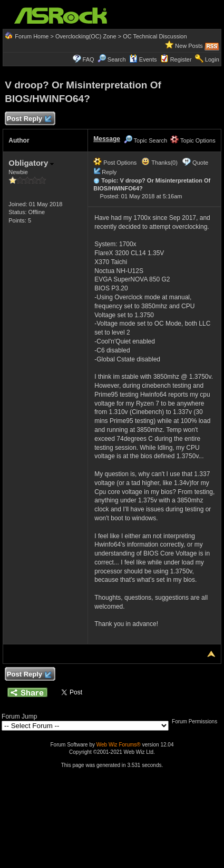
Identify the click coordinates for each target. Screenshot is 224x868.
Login (212, 59)
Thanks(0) (159, 163)
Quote (200, 163)
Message (107, 139)
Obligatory (31, 163)
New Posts (189, 46)
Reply (109, 172)
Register (181, 59)
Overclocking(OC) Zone (86, 36)
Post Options (115, 163)
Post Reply (28, 119)
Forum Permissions (197, 721)
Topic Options (193, 140)
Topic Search (145, 140)
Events (143, 59)
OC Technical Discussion (155, 36)
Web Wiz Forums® (119, 745)
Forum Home (32, 36)
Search (117, 59)
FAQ (89, 59)
